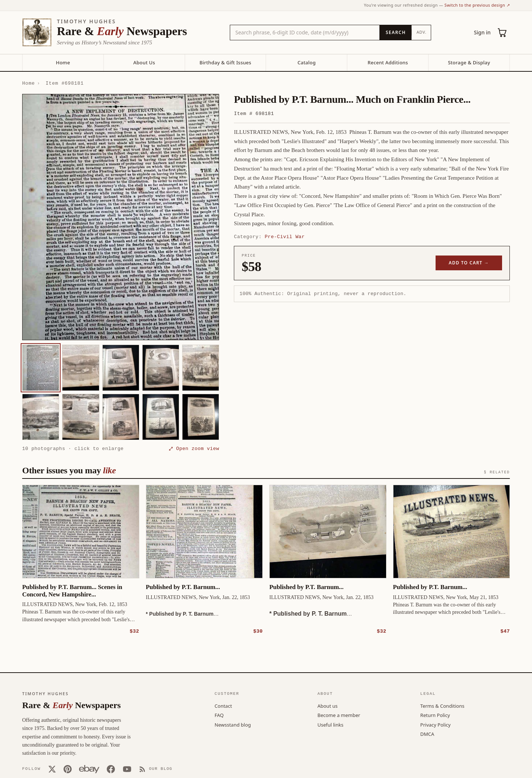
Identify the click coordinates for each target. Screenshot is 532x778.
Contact (223, 706)
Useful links (330, 724)
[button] (121, 217)
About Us (144, 62)
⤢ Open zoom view (194, 449)
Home (63, 62)
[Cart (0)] (502, 33)
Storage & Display (469, 62)
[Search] (395, 33)
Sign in (482, 32)
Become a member (339, 715)
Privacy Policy (436, 724)
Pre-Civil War (285, 237)
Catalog (306, 62)
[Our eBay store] (89, 769)
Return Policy (435, 715)
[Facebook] (111, 769)
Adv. (421, 32)
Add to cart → (469, 263)
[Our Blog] (156, 769)
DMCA (427, 734)
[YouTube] (127, 769)
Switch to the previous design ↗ (477, 5)
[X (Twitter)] (52, 769)
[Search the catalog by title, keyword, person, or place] (305, 33)
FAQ (219, 715)
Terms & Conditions (442, 706)
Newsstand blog (233, 724)
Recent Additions (388, 62)
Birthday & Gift (225, 62)
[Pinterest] (68, 769)
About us (328, 706)
